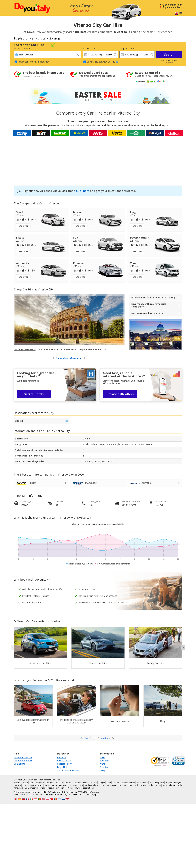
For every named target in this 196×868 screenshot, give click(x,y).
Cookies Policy (64, 764)
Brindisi (68, 783)
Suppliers (105, 761)
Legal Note (63, 767)
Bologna (50, 783)
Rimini (47, 785)
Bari (32, 783)
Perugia (178, 783)
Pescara (17, 785)
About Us (62, 757)
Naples (169, 783)
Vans (103, 764)
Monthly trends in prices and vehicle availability (98, 524)
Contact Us (19, 764)
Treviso (42, 788)
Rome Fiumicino (76, 785)
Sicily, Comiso (155, 785)
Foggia (102, 783)
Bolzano (59, 783)
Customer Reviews (23, 761)
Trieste (50, 788)
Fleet (103, 757)
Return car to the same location (34, 62)
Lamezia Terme (128, 783)
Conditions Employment (69, 770)
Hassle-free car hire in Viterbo (147, 313)
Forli (109, 783)
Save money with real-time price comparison (149, 305)
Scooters (105, 767)
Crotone (77, 783)
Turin (57, 788)
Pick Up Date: (89, 48)
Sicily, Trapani (31, 788)
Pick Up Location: (22, 48)
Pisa (25, 785)
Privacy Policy (64, 761)
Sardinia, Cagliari (110, 785)
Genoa (116, 783)
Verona (71, 788)
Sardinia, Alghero (92, 785)
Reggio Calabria (36, 785)
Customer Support (23, 757)
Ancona (17, 783)
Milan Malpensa (157, 783)
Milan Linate (142, 783)
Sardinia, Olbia (126, 785)
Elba (85, 783)
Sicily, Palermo (169, 785)
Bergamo (40, 783)
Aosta (25, 783)
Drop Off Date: (127, 48)
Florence (93, 783)
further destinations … (86, 788)
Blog (103, 770)
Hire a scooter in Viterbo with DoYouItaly (153, 297)
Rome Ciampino (59, 785)
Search (169, 54)
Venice (64, 788)
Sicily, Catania (140, 785)
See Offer (23, 226)
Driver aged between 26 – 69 (103, 62)
